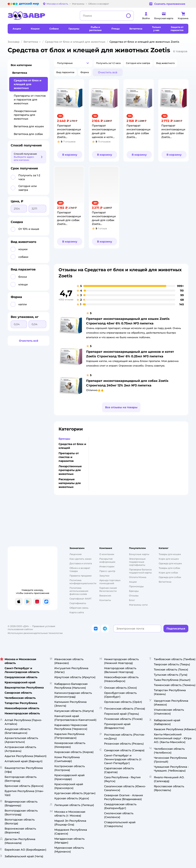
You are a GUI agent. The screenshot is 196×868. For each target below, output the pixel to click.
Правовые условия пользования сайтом (31, 628)
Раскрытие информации (107, 560)
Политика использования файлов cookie (79, 591)
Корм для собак (168, 573)
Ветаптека (31, 42)
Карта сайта (77, 612)
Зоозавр (14, 42)
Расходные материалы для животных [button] (70, 483)
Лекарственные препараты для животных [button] (70, 470)
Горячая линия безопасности (108, 589)
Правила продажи (80, 576)
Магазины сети (138, 605)
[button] (73, 63)
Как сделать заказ (80, 559)
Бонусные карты (139, 554)
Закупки (104, 576)
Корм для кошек (169, 559)
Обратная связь (79, 608)
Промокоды (136, 586)
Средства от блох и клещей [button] (72, 446)
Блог (132, 600)
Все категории (21, 65)
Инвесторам (107, 566)
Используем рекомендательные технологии (35, 633)
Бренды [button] (64, 439)
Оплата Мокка (138, 577)
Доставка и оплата (81, 563)
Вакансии (105, 596)
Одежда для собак (170, 577)
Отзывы (134, 596)
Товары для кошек (170, 554)
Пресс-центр (107, 571)
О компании (107, 554)
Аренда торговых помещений (110, 582)
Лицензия (76, 554)
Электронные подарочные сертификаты (137, 562)
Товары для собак (169, 568)
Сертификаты (78, 603)
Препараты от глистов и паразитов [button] (69, 457)
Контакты (105, 600)
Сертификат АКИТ (80, 599)
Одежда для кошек (170, 563)
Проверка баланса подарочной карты (140, 571)
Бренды (134, 591)
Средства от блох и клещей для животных (75, 42)
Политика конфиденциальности (83, 582)
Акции (133, 582)
